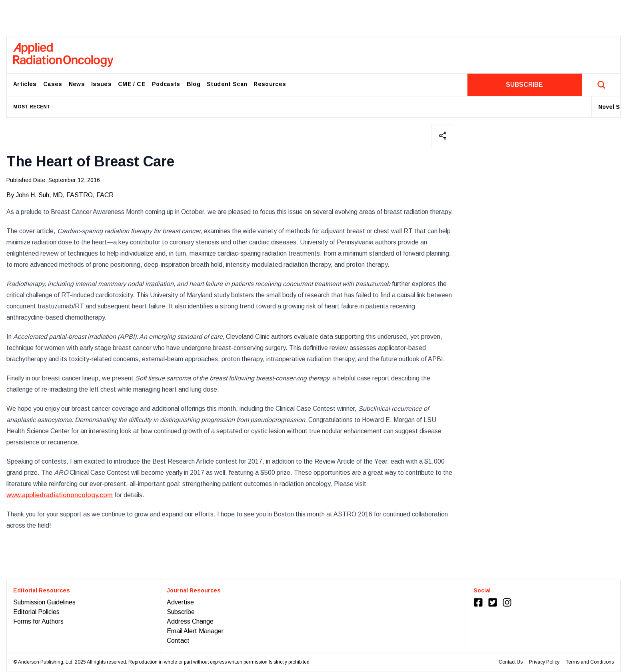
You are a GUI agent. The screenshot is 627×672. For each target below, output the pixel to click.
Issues (101, 84)
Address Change (190, 621)
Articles (25, 84)
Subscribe (181, 612)
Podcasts (166, 84)
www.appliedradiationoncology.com (60, 495)
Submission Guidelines (44, 602)
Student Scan (227, 84)
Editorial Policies (36, 612)
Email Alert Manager (195, 631)
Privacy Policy (544, 662)
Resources (270, 84)
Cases (53, 84)
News (77, 84)
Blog (194, 84)
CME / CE (132, 84)
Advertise (180, 602)
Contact (178, 641)
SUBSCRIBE (524, 85)
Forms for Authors (38, 621)
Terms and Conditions (590, 662)
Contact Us (511, 662)
